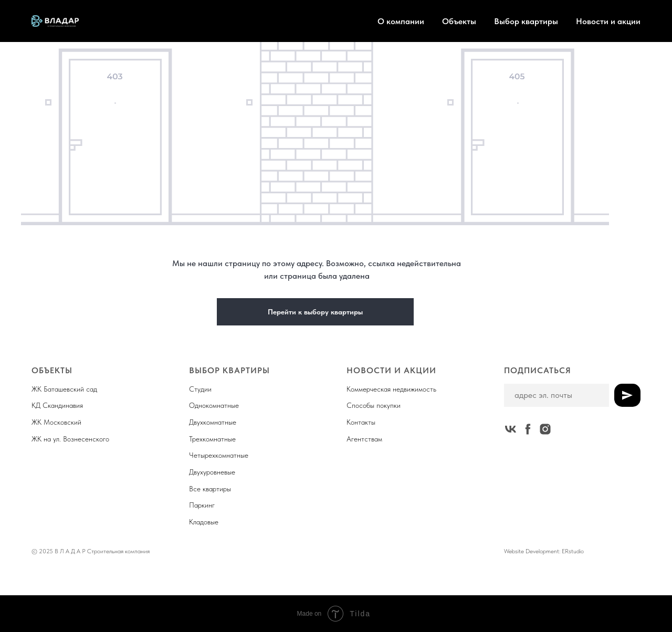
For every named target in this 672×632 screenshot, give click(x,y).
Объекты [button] (459, 21)
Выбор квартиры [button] (526, 21)
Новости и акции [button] (608, 21)
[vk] (511, 429)
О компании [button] (401, 21)
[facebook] (528, 429)
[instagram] (545, 429)
